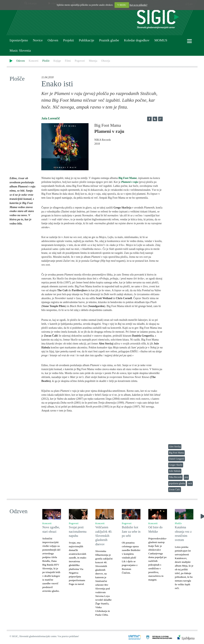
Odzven (53, 40)
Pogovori (80, 61)
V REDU (122, 5)
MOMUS (161, 40)
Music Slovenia (20, 51)
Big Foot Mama (176, 453)
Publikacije (87, 40)
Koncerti (34, 61)
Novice (38, 40)
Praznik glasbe (109, 40)
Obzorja (106, 61)
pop (186, 477)
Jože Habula (175, 471)
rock (190, 483)
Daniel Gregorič (177, 459)
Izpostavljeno (19, 40)
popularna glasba (177, 483)
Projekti (69, 40)
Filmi (68, 61)
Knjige (57, 61)
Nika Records (175, 477)
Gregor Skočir (176, 465)
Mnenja (93, 61)
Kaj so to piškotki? (138, 5)
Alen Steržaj (175, 447)
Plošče (46, 61)
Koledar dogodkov (137, 40)
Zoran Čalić (175, 490)
